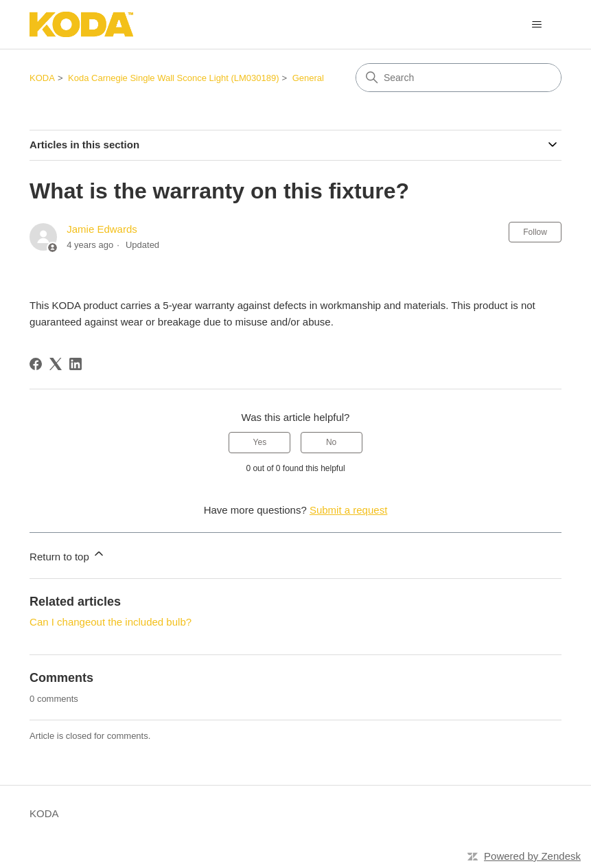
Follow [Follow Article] (535, 232)
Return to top (68, 555)
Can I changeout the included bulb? (111, 622)
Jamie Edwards (102, 229)
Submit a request (348, 510)
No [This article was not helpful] (331, 442)
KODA (42, 78)
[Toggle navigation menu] (537, 25)
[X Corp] (56, 364)
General (308, 78)
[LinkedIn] (76, 364)
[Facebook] (36, 364)
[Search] (459, 78)
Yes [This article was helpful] (260, 442)
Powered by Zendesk (532, 856)
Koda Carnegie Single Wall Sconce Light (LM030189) (173, 78)
